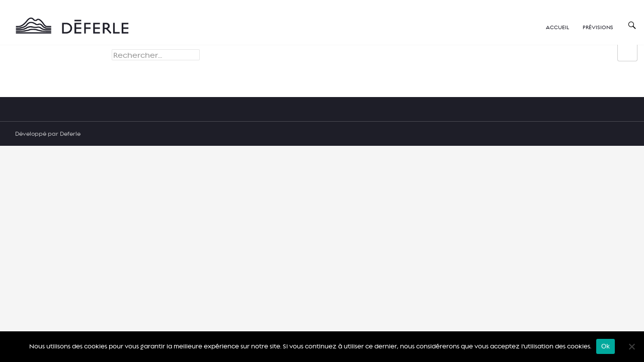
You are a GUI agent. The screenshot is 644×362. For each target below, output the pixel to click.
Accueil (557, 27)
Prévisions (598, 27)
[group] (627, 53)
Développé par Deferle (48, 133)
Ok (606, 346)
